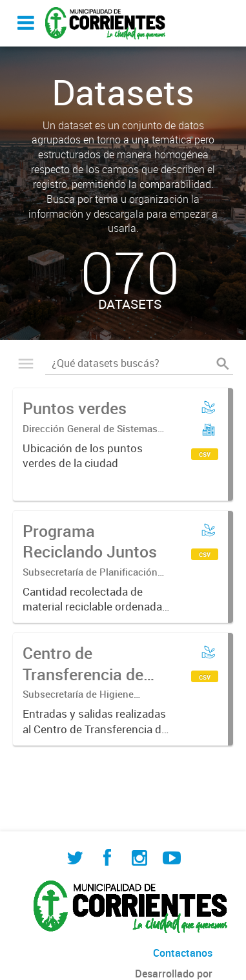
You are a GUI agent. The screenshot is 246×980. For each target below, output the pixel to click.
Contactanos (183, 953)
